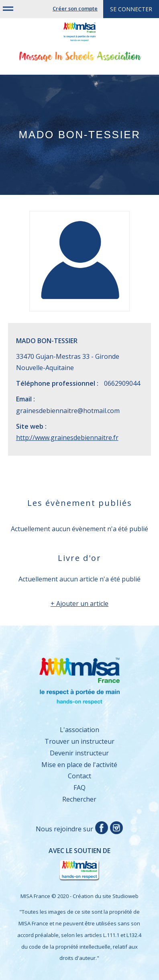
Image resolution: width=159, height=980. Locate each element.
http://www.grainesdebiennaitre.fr (67, 438)
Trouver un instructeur (79, 741)
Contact (79, 776)
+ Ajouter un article (79, 604)
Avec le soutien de (63, 864)
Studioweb (125, 896)
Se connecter (131, 9)
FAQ (79, 788)
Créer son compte (75, 8)
